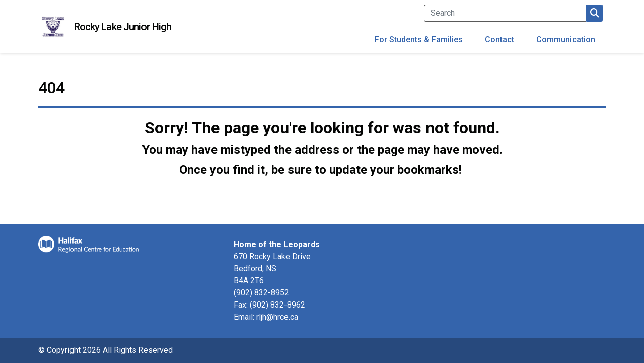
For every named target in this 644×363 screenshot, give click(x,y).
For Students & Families (419, 40)
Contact (499, 40)
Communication (566, 40)
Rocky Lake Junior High (123, 27)
